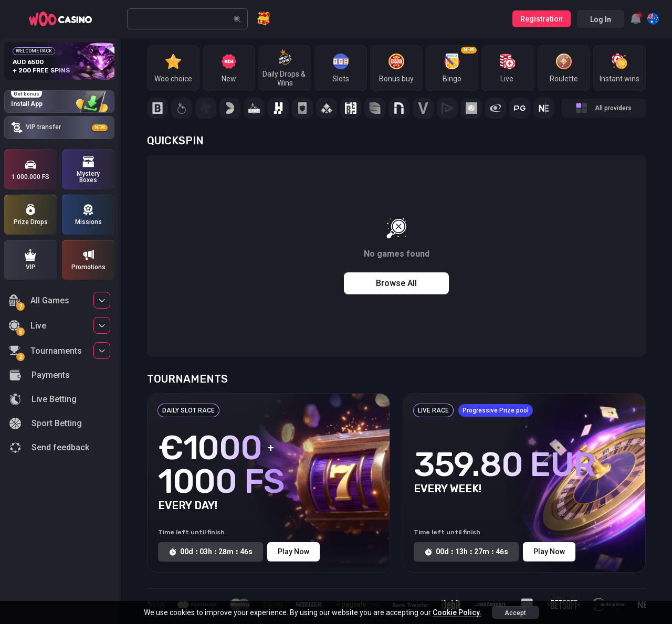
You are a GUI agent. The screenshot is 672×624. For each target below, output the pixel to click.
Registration (542, 19)
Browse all (396, 283)
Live (27, 327)
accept (515, 613)
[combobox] (636, 19)
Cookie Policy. (457, 612)
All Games (39, 302)
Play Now (293, 552)
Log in (601, 19)
